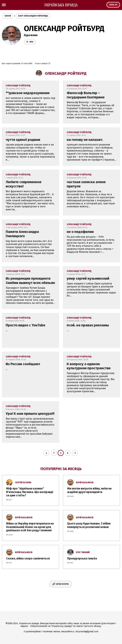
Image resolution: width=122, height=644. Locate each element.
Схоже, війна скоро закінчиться (28, 558)
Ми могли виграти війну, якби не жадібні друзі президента (89, 490)
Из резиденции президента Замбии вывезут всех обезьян (30, 281)
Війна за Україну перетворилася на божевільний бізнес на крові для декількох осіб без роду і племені (30, 527)
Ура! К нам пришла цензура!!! (30, 414)
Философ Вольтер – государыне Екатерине (86, 95)
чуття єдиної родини (23, 140)
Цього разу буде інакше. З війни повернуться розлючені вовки (89, 525)
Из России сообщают (23, 364)
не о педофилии (80, 232)
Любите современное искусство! (24, 184)
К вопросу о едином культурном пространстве (89, 366)
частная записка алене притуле (86, 184)
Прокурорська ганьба (82, 558)
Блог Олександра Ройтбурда (33, 16)
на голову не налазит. (85, 140)
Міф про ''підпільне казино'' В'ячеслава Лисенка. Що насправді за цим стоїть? (30, 492)
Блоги (8, 16)
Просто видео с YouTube (25, 325)
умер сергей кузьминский (88, 278)
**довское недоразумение (28, 93)
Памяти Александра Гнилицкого (22, 234)
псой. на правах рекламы (88, 325)
